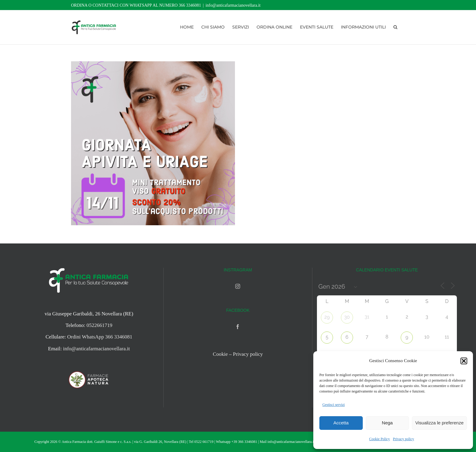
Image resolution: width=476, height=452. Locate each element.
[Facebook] (238, 327)
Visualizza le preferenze (439, 423)
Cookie (220, 354)
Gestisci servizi (334, 405)
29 (327, 317)
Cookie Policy (379, 439)
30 (347, 317)
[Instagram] (238, 286)
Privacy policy (403, 439)
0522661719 (99, 325)
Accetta (341, 423)
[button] (464, 361)
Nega (387, 423)
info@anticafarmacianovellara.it (233, 5)
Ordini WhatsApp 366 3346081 (100, 337)
